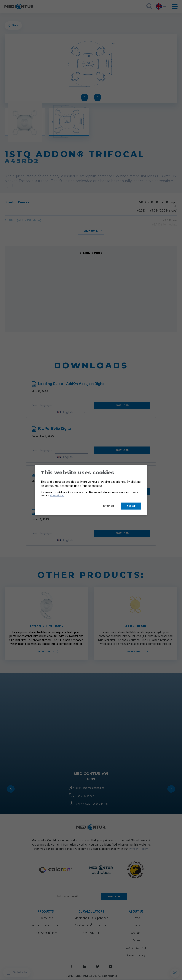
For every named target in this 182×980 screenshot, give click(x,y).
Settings (108, 506)
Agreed (131, 506)
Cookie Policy (57, 495)
